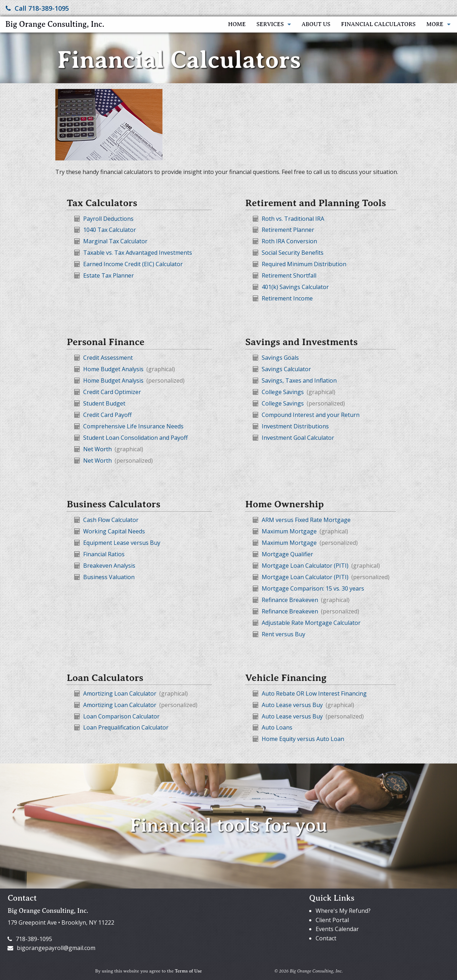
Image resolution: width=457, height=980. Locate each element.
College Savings (283, 392)
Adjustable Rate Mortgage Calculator (311, 623)
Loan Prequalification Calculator (126, 727)
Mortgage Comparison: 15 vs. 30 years (313, 588)
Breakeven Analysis (109, 566)
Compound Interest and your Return (311, 415)
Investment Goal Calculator (298, 438)
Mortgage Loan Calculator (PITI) (306, 566)
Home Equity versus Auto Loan (303, 739)
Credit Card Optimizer (112, 392)
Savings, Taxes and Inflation (299, 380)
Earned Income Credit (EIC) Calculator (133, 264)
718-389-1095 (30, 939)
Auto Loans (277, 727)
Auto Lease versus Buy (293, 705)
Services (270, 24)
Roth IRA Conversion (289, 241)
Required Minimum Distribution (304, 264)
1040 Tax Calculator (110, 230)
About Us (316, 24)
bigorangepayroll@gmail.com (51, 948)
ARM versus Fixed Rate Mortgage (306, 520)
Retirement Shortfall (289, 275)
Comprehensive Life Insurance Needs (133, 426)
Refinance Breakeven (291, 600)
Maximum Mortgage (290, 531)
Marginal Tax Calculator (115, 241)
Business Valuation (109, 577)
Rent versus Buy (283, 634)
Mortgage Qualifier (287, 554)
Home (237, 24)
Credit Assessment (108, 358)
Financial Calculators (378, 24)
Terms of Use (189, 971)
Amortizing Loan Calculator (120, 693)
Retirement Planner (288, 230)
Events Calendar (337, 929)
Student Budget (104, 403)
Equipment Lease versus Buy (122, 543)
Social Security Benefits (293, 253)
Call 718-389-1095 (37, 8)
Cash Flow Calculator (111, 520)
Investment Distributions (295, 426)
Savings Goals (280, 358)
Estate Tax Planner (109, 275)
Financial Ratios (104, 554)
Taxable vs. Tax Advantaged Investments (138, 253)
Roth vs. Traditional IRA (293, 219)
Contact (326, 938)
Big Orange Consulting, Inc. (55, 24)
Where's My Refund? (343, 911)
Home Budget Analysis (114, 369)
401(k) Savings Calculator (295, 287)
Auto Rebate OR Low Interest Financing (314, 693)
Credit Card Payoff (107, 415)
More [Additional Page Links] (435, 24)
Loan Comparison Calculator (121, 716)
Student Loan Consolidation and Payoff (135, 438)
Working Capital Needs (114, 531)
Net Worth (98, 449)
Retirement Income (287, 298)
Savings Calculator (286, 369)
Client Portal (332, 920)
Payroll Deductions (108, 219)
